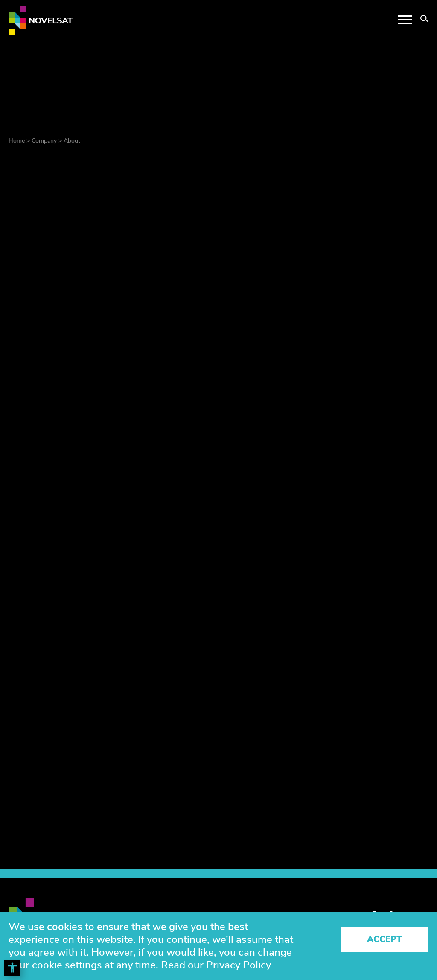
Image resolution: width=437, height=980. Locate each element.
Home (17, 141)
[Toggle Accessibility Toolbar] (12, 968)
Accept (385, 939)
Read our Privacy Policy (216, 965)
